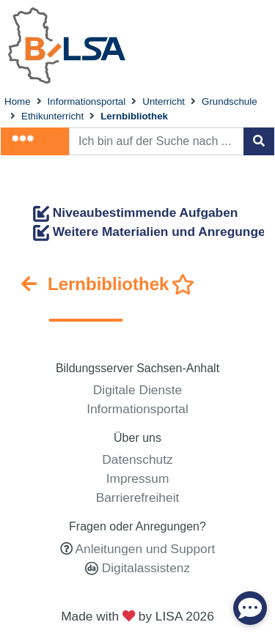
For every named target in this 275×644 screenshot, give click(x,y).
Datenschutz (137, 459)
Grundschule (230, 101)
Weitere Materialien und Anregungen (153, 232)
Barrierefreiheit (138, 497)
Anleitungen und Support (146, 549)
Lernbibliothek (134, 116)
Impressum (138, 478)
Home (18, 101)
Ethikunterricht (52, 116)
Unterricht (164, 101)
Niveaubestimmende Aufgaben (135, 212)
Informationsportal (87, 101)
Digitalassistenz (144, 568)
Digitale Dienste (137, 390)
